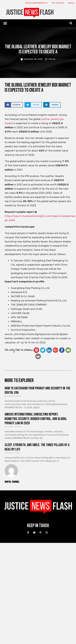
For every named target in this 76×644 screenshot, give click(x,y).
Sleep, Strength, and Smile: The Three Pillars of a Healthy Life (37, 447)
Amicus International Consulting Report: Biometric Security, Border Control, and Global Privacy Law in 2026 (36, 419)
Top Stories (58, 3)
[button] (5, 23)
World (71, 3)
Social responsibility (36, 3)
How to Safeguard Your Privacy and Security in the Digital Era (37, 390)
